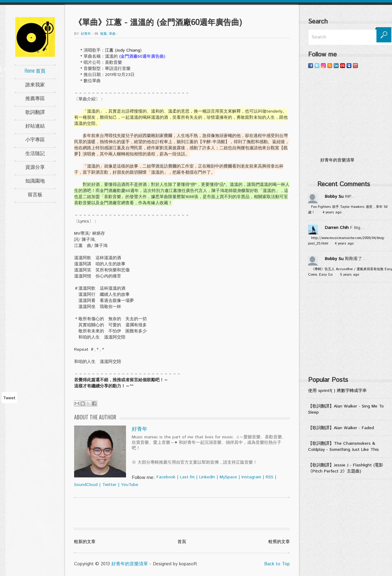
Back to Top (277, 564)
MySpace (228, 477)
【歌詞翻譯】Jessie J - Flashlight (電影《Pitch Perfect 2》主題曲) (346, 468)
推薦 (103, 34)
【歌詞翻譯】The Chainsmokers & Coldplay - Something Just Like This (343, 447)
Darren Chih (337, 228)
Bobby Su (334, 197)
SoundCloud (86, 485)
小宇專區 (35, 139)
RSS (270, 477)
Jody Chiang (128, 50)
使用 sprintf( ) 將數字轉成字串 (337, 391)
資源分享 (35, 167)
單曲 (112, 34)
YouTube (130, 485)
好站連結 (35, 125)
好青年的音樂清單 (130, 564)
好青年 (86, 34)
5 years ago (350, 275)
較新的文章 (85, 542)
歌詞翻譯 (35, 112)
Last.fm (187, 477)
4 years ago (332, 212)
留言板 (35, 194)
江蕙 (109, 50)
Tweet (9, 398)
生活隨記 (35, 153)
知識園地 (35, 180)
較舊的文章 (279, 542)
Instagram (251, 477)
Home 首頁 (35, 71)
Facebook (166, 477)
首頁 (182, 542)
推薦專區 (35, 98)
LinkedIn (207, 477)
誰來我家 (35, 84)
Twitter (109, 485)
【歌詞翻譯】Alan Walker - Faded (341, 428)
